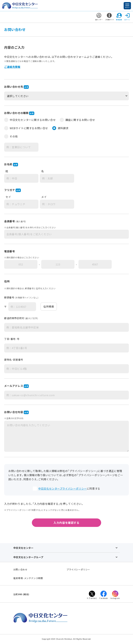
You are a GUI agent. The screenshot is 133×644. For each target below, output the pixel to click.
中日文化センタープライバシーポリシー (63, 488)
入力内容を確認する (66, 523)
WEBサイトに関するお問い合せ (26, 128)
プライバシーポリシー (78, 569)
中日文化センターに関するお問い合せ (30, 120)
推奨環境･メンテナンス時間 (28, 578)
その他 (11, 136)
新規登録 (119, 17)
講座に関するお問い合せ (77, 120)
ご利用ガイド (109, 17)
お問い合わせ (20, 569)
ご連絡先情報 (12, 67)
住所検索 (49, 306)
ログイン (127, 17)
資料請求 (60, 128)
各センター (99, 17)
